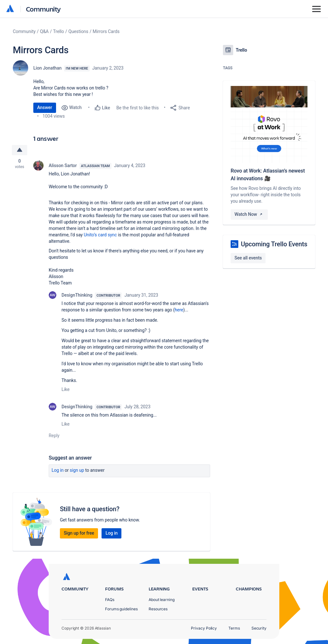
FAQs (110, 600)
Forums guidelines (121, 609)
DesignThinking (77, 295)
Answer (45, 107)
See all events (248, 258)
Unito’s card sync (100, 235)
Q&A (44, 31)
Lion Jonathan (47, 68)
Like (66, 389)
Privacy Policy (204, 628)
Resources (158, 609)
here (179, 310)
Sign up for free (79, 533)
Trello (59, 31)
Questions (78, 31)
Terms (234, 628)
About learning (162, 600)
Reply (54, 436)
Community (43, 9)
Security (259, 628)
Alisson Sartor (63, 165)
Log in (58, 470)
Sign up (77, 470)
